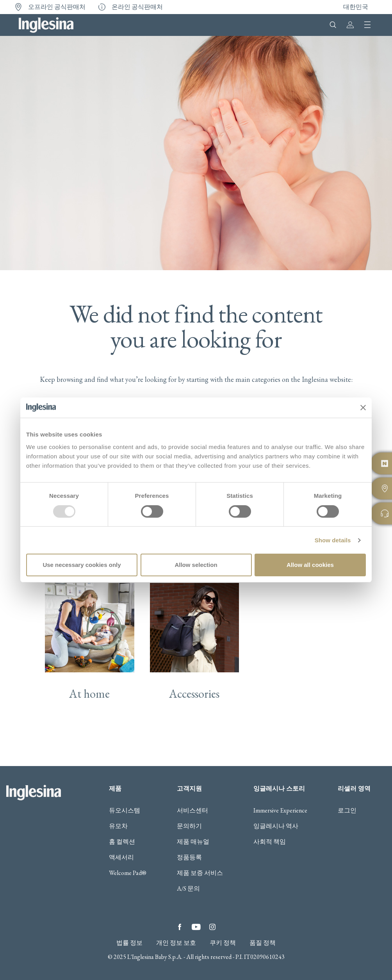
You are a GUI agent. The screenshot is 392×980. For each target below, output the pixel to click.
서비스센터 (192, 775)
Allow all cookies (310, 565)
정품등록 (189, 821)
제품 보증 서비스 (200, 837)
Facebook (180, 891)
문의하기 (189, 790)
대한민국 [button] (356, 7)
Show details (333, 540)
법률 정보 (129, 907)
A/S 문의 (188, 853)
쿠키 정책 (223, 907)
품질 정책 (263, 907)
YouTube (196, 891)
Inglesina (46, 25)
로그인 (347, 775)
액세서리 (121, 821)
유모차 (118, 790)
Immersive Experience (280, 775)
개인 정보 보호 (176, 907)
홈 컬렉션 (122, 806)
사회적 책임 (270, 806)
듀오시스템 (125, 775)
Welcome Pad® (128, 837)
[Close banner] (363, 408)
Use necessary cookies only (82, 565)
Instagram (212, 891)
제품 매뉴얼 (193, 806)
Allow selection (196, 565)
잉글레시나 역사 (276, 790)
